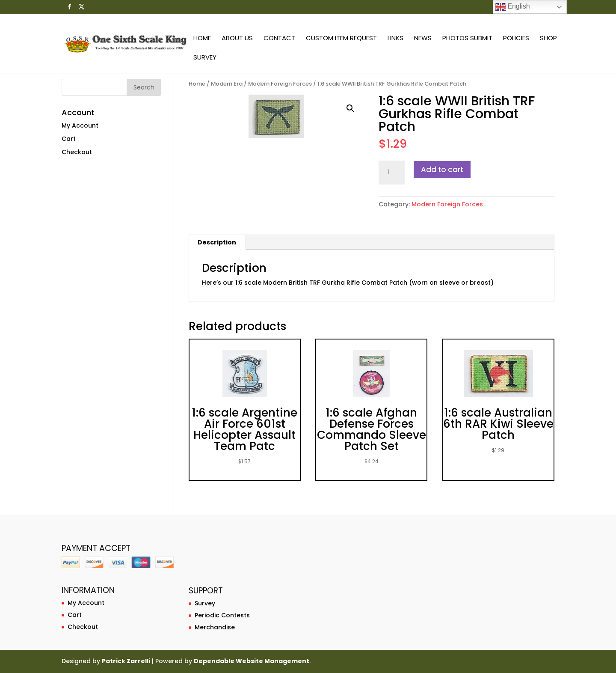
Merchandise (215, 627)
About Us (237, 39)
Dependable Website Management (252, 661)
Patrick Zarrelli (126, 661)
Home (202, 39)
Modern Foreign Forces (280, 84)
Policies (516, 39)
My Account (80, 125)
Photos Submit (467, 39)
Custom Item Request (341, 39)
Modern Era (227, 84)
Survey (205, 58)
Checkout (77, 152)
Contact (279, 39)
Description (217, 242)
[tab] (217, 242)
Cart (69, 139)
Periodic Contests (222, 615)
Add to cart (442, 170)
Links (395, 39)
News (423, 39)
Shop (548, 39)
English (513, 7)
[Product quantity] (391, 173)
